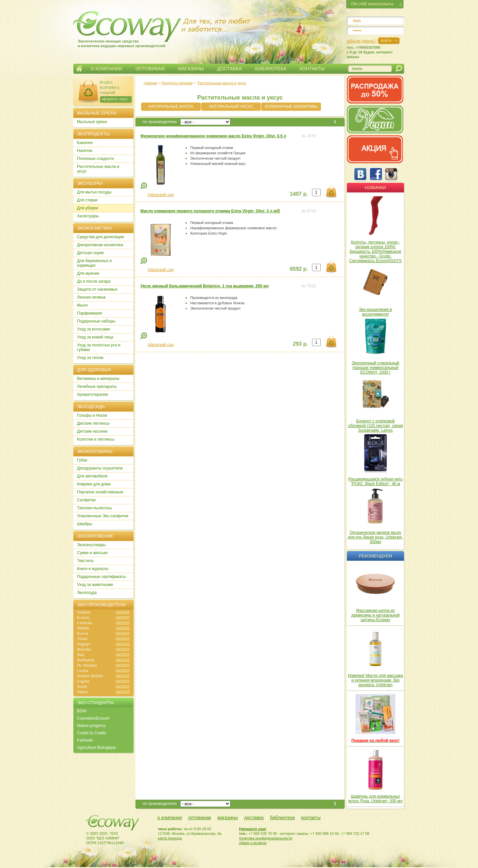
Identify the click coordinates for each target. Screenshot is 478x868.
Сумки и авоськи (92, 553)
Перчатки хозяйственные (100, 492)
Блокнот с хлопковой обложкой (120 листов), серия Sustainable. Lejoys (375, 426)
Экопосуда (87, 593)
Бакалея (85, 143)
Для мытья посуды (94, 192)
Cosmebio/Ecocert (93, 718)
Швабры (85, 524)
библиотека (282, 818)
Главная (79, 69)
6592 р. (299, 269)
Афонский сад (161, 195)
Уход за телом (90, 358)
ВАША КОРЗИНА (110, 85)
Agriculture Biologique (96, 748)
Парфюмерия (90, 313)
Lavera (82, 671)
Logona (83, 681)
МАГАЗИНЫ (191, 69)
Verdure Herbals (90, 676)
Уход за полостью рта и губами (99, 347)
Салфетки (86, 500)
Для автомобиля (92, 476)
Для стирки (87, 200)
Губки (82, 460)
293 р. (300, 344)
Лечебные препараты (97, 387)
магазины (228, 818)
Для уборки (87, 208)
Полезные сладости (95, 159)
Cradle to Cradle (91, 733)
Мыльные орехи (92, 122)
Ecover (83, 633)
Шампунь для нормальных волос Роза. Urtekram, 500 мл (375, 799)
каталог (123, 612)
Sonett (82, 687)
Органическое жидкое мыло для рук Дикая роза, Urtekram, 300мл (376, 537)
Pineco (82, 692)
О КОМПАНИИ (106, 69)
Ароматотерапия (92, 395)
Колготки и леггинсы (96, 439)
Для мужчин (88, 273)
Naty (81, 655)
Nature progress (91, 726)
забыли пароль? (362, 41)
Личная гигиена (91, 297)
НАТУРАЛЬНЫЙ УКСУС (231, 107)
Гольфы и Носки (92, 415)
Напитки (85, 151)
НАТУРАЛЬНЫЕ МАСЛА (171, 107)
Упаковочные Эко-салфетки (103, 516)
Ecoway (83, 617)
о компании (170, 818)
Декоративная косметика (100, 245)
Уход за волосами (93, 329)
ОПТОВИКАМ (150, 69)
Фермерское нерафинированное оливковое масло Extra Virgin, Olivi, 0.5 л (213, 136)
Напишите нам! (253, 829)
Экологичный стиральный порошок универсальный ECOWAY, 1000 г (375, 368)
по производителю (160, 122)
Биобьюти (85, 660)
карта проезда (170, 838)
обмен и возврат (253, 843)
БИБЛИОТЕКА (271, 69)
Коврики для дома (94, 484)
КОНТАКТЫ (312, 69)
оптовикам (200, 818)
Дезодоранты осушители (100, 468)
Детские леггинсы (93, 423)
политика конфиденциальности (266, 838)
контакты (311, 818)
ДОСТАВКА (229, 69)
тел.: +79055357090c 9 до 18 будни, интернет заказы (370, 52)
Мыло (82, 305)
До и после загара (94, 281)
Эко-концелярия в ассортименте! (375, 312)
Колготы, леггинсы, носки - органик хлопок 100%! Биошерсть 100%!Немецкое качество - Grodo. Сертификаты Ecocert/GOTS (375, 252)
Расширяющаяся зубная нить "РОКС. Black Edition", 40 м (375, 481)
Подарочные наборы (96, 321)
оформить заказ (114, 99)
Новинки (375, 188)
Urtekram (85, 623)
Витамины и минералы (98, 379)
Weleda (83, 628)
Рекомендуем (375, 556)
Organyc (84, 644)
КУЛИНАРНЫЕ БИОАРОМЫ (291, 107)
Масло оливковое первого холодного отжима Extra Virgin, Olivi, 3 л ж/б (210, 211)
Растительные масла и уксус (222, 83)
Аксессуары (88, 216)
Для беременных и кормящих (94, 263)
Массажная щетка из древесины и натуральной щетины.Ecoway (375, 615)
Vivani (82, 639)
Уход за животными (95, 585)
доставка (254, 818)
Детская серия (90, 253)
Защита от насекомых (97, 289)
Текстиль (85, 561)
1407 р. (299, 194)
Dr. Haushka (87, 665)
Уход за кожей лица (95, 337)
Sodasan (84, 612)
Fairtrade (85, 740)
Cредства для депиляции (100, 237)
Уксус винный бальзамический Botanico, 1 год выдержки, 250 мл (205, 286)
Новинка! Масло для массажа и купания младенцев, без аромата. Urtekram (375, 680)
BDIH (82, 711)
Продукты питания (177, 83)
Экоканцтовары (91, 545)
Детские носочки (92, 431)
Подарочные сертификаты (101, 577)
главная (150, 83)
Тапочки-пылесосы (94, 508)
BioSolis (84, 649)
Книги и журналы (93, 569)
